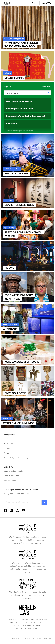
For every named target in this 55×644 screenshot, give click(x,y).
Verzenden (44, 502)
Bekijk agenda (10, 481)
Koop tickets (9, 444)
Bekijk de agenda (47, 86)
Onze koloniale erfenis (13, 471)
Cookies (7, 448)
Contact (7, 439)
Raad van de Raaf (11, 476)
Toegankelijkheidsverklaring (16, 458)
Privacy (7, 453)
